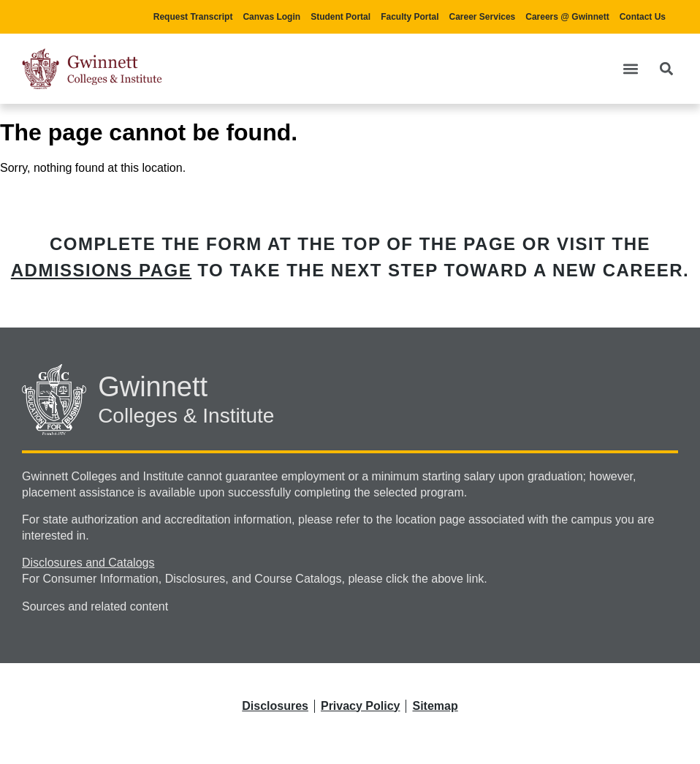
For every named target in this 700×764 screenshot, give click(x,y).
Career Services (483, 17)
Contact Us (643, 17)
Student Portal (341, 17)
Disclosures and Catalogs (88, 563)
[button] (630, 68)
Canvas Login (271, 17)
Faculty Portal (410, 17)
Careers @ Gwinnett (567, 17)
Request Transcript (193, 17)
